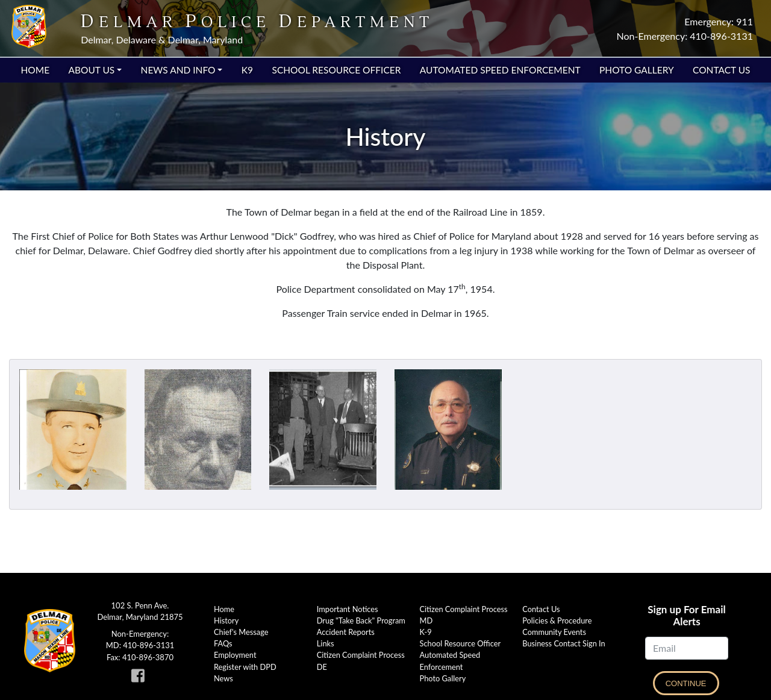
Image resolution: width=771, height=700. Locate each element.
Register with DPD (245, 667)
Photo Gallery (637, 70)
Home (36, 70)
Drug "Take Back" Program (361, 620)
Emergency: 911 (719, 21)
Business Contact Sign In (563, 643)
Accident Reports (346, 632)
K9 (247, 70)
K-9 (426, 632)
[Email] (687, 648)
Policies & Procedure (557, 620)
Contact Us (721, 70)
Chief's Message (241, 632)
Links (326, 643)
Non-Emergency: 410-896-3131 (685, 36)
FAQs (223, 643)
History (226, 620)
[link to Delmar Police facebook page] (140, 678)
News (223, 678)
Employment (235, 655)
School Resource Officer (336, 70)
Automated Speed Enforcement (500, 70)
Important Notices (348, 609)
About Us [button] (91, 70)
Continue (686, 683)
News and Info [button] (178, 70)
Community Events (554, 632)
